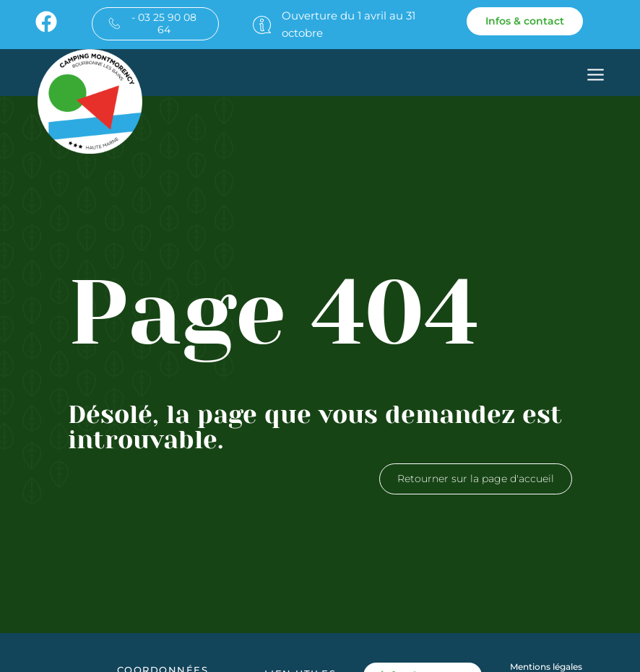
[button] (596, 77)
